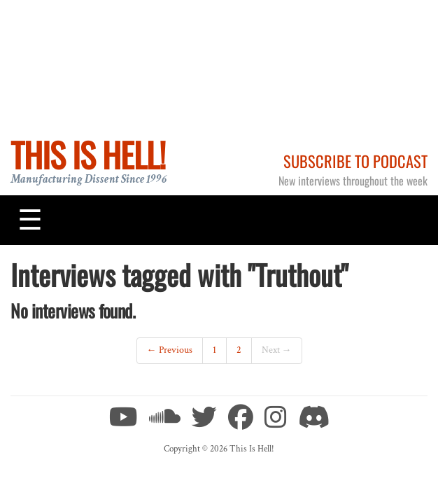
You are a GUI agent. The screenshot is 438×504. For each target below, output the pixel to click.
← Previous (170, 350)
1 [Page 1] (214, 350)
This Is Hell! (88, 154)
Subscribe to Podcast (355, 161)
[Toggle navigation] (30, 220)
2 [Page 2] (239, 350)
